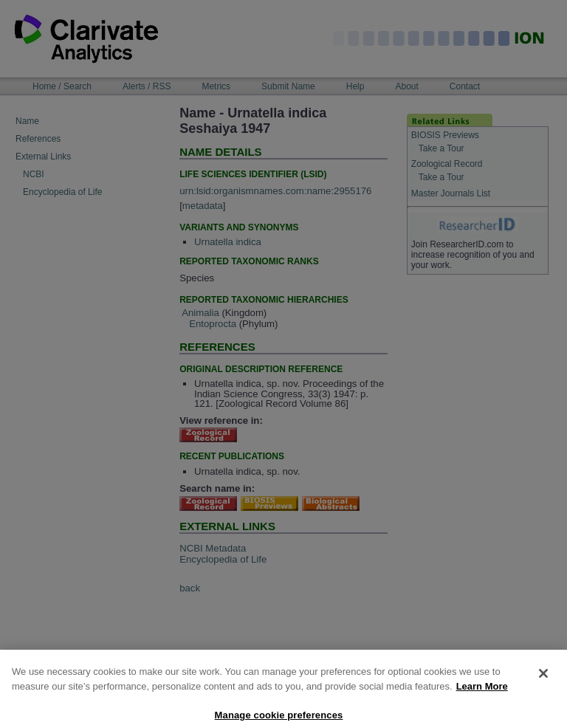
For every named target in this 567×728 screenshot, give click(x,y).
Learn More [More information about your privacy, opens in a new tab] (482, 691)
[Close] (543, 679)
